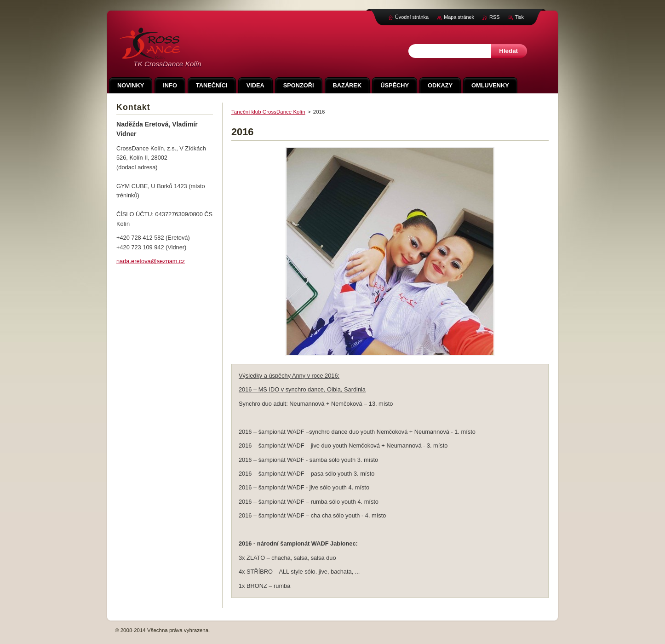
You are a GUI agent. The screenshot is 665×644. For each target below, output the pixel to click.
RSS (494, 17)
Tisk (519, 17)
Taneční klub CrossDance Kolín (268, 112)
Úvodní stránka (412, 17)
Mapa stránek (459, 17)
